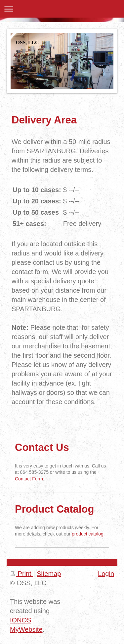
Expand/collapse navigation (62, 9)
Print (21, 574)
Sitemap (49, 574)
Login (106, 574)
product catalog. (88, 534)
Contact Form (29, 479)
